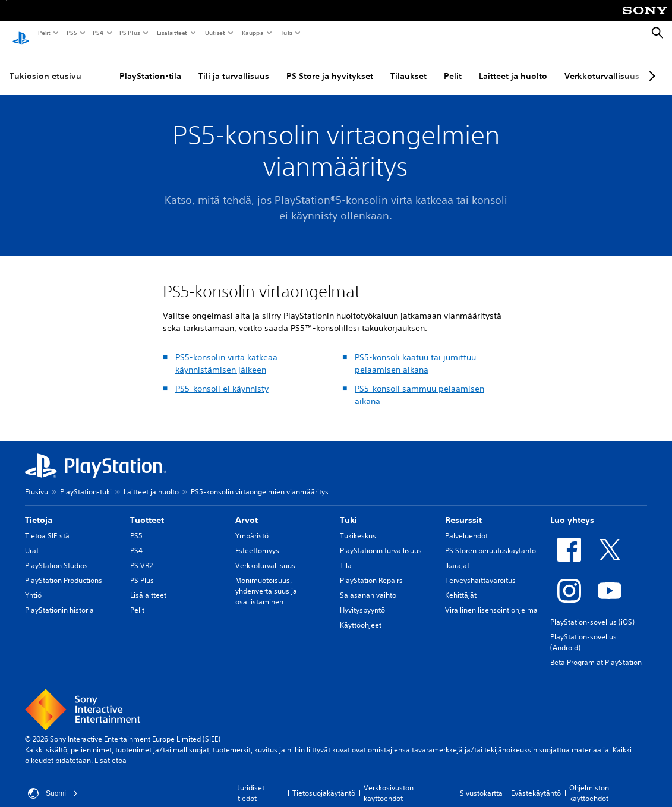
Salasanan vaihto (368, 584)
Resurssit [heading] (463, 509)
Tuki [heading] (348, 509)
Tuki (286, 33)
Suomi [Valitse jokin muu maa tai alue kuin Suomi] (53, 782)
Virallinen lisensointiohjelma (491, 599)
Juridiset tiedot (251, 782)
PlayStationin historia (59, 599)
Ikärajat (457, 554)
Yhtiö (33, 584)
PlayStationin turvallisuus (381, 539)
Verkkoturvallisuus (602, 65)
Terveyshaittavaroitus (480, 569)
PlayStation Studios (56, 554)
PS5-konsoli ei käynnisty (222, 377)
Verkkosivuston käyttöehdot (389, 782)
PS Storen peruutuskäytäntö (490, 539)
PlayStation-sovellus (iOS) (592, 611)
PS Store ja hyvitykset (330, 65)
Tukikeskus (358, 524)
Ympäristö (252, 524)
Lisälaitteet (172, 33)
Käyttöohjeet (361, 614)
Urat (32, 539)
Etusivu (37, 480)
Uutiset (214, 33)
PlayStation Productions (64, 569)
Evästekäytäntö (536, 782)
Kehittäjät (461, 584)
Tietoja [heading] (39, 509)
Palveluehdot (466, 524)
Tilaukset (408, 65)
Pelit (44, 33)
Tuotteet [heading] (147, 509)
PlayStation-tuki (86, 480)
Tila (346, 554)
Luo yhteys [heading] (572, 509)
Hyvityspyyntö (362, 599)
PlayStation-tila (150, 65)
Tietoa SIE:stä (47, 524)
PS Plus (129, 33)
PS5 (71, 33)
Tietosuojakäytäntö (324, 782)
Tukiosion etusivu (45, 65)
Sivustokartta (481, 782)
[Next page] (650, 65)
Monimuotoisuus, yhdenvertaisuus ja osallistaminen (266, 580)
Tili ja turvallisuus (234, 65)
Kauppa (252, 33)
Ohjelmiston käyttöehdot (589, 782)
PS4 (97, 33)
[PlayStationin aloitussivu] (21, 33)
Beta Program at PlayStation (596, 651)
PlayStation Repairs (371, 569)
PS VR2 (141, 554)
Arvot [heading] (247, 509)
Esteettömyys (257, 539)
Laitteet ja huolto (513, 65)
